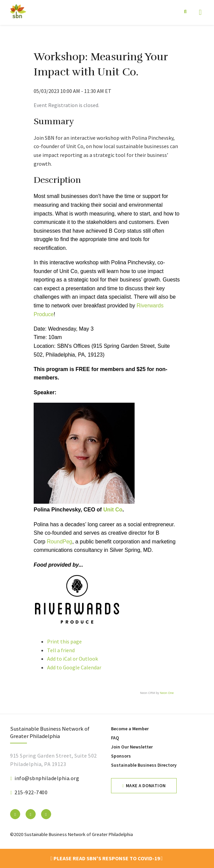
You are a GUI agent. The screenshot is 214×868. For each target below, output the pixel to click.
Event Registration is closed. (66, 105)
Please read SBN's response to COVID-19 (107, 858)
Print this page (64, 641)
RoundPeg (60, 542)
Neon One (167, 693)
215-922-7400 (31, 792)
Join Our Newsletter (132, 747)
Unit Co (113, 510)
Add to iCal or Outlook (73, 659)
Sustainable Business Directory (144, 765)
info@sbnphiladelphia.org (47, 778)
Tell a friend (61, 650)
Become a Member (130, 729)
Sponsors (121, 756)
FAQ (115, 738)
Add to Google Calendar (74, 667)
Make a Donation (146, 786)
